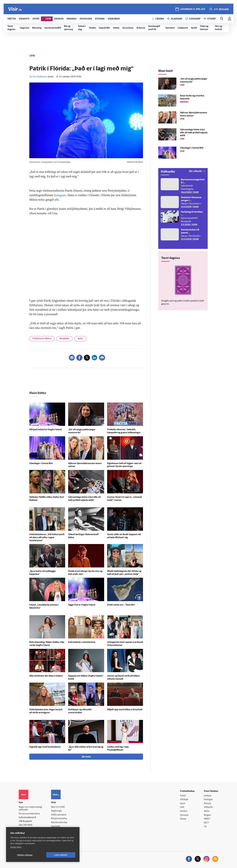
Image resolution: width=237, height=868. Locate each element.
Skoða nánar (16, 847)
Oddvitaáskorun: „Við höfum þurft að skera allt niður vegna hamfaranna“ (47, 538)
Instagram (60, 195)
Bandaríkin (64, 339)
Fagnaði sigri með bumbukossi (45, 747)
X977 (206, 823)
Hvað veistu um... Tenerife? (121, 605)
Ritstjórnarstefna (59, 819)
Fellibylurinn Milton (42, 339)
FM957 (207, 819)
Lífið (182, 807)
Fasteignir (208, 800)
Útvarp (183, 819)
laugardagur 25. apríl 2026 (193, 9)
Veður (80, 339)
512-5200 (60, 807)
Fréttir (183, 796)
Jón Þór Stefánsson (38, 77)
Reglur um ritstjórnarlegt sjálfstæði (30, 809)
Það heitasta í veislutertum (82, 642)
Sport (183, 804)
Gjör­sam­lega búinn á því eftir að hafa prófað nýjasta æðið (194, 133)
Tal (205, 827)
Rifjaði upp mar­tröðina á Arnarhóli (125, 710)
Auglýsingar (57, 811)
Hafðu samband (59, 815)
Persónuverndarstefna (29, 814)
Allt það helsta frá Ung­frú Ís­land (45, 430)
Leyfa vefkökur (61, 855)
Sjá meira (86, 757)
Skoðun (184, 811)
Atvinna (207, 804)
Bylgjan (207, 815)
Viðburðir (208, 807)
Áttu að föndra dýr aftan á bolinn (46, 676)
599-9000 (28, 825)
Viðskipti (184, 800)
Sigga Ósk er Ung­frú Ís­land (82, 605)
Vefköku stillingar (25, 855)
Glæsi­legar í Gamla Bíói (41, 464)
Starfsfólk (56, 827)
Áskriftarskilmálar (59, 823)
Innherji (208, 796)
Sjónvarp (184, 815)
